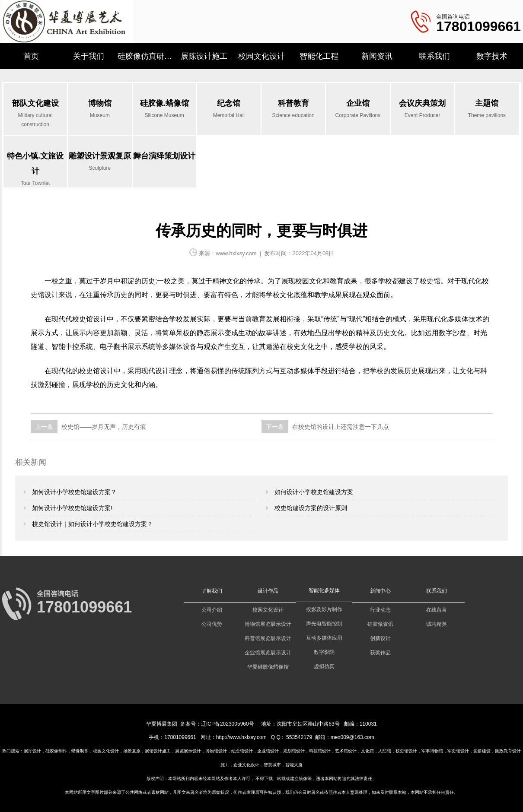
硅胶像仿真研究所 (146, 56)
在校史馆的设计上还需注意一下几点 (340, 427)
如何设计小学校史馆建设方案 (313, 492)
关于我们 (89, 56)
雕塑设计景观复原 (100, 162)
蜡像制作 (80, 751)
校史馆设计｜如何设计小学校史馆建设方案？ (92, 524)
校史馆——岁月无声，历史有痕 (103, 427)
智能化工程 (319, 56)
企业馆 (358, 109)
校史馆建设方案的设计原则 (310, 508)
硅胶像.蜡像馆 (164, 109)
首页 (31, 56)
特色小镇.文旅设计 (35, 170)
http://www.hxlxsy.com (241, 737)
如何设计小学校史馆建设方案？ (73, 492)
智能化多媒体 (324, 590)
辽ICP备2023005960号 (228, 724)
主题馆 (487, 109)
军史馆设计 (458, 751)
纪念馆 (229, 109)
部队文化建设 (35, 114)
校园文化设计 (261, 56)
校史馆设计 (406, 751)
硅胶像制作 (56, 751)
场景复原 (132, 751)
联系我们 (434, 56)
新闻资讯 (377, 56)
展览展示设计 (188, 751)
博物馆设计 (216, 751)
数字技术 (492, 56)
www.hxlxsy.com (236, 253)
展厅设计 (32, 751)
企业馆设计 (268, 751)
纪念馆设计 (242, 751)
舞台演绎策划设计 (164, 156)
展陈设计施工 (204, 56)
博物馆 (100, 109)
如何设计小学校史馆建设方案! (71, 508)
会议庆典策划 (423, 109)
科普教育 (293, 109)
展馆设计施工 (158, 751)
